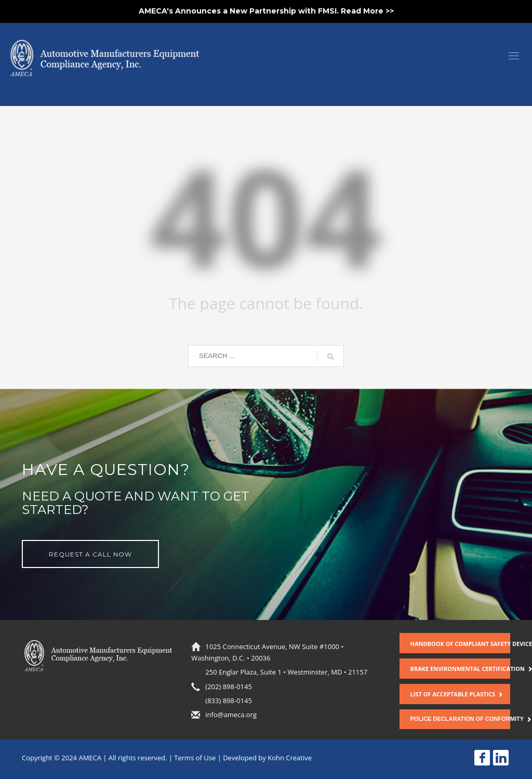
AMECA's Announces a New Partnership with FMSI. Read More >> (266, 11)
